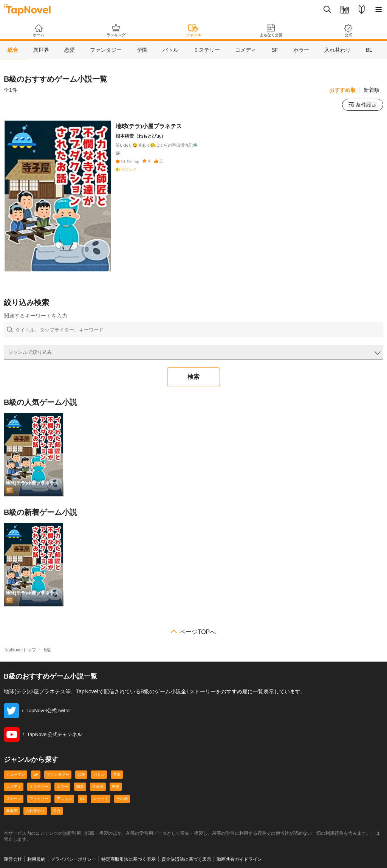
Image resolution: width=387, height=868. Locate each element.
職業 (80, 787)
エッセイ (101, 799)
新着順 (372, 90)
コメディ (14, 787)
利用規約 (36, 859)
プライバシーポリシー (73, 859)
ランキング (116, 30)
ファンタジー (58, 774)
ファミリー (39, 799)
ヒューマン (15, 774)
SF (36, 774)
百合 (57, 811)
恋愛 (81, 774)
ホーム (39, 31)
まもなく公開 (271, 30)
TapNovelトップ (20, 650)
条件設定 (363, 105)
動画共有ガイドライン (239, 859)
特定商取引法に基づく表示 (128, 859)
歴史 (116, 787)
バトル (99, 774)
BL (82, 799)
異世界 (12, 811)
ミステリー (39, 787)
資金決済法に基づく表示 (186, 859)
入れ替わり (35, 811)
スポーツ (14, 799)
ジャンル (194, 31)
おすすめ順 (342, 90)
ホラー (62, 787)
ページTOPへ (198, 632)
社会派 (98, 787)
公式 (348, 30)
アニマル (64, 799)
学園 (117, 774)
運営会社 (13, 859)
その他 (122, 799)
